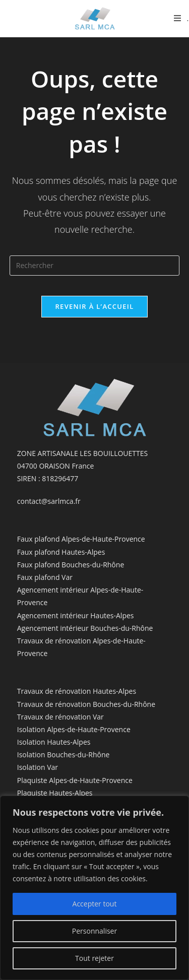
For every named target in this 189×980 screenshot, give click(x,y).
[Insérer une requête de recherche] (95, 266)
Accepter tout (95, 904)
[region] (94, 888)
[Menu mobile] (181, 18)
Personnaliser (94, 931)
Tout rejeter (94, 958)
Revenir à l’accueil (94, 306)
